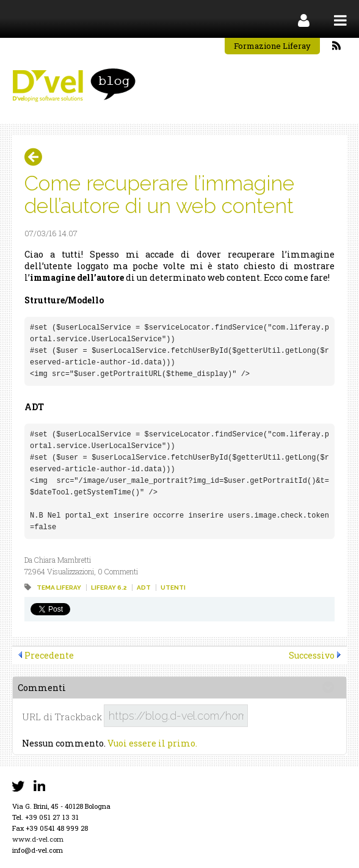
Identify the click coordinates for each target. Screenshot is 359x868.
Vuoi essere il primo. (152, 743)
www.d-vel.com (38, 839)
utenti (173, 588)
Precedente (49, 655)
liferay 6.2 (109, 588)
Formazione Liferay (272, 46)
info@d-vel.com (38, 850)
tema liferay (59, 588)
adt (144, 588)
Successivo (312, 655)
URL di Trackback (62, 717)
